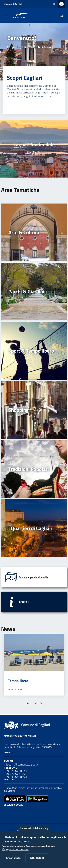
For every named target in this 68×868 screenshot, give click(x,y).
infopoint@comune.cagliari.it (21, 764)
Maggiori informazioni (15, 852)
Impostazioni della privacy (34, 831)
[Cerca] (61, 16)
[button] (28, 703)
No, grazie (37, 861)
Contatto (15, 831)
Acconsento (13, 861)
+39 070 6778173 (15, 771)
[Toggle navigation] (6, 15)
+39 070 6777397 (15, 774)
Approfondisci (34, 152)
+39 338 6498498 (15, 777)
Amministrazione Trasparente (20, 736)
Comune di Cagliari (13, 4)
